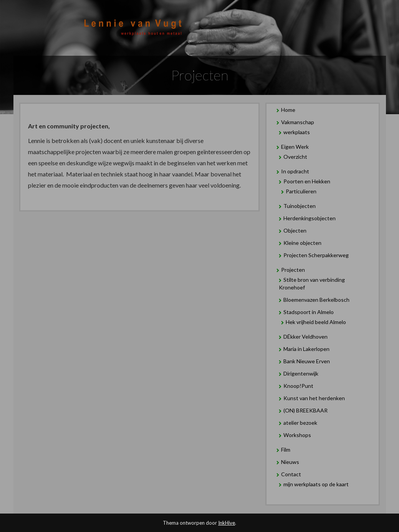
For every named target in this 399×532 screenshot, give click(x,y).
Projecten (293, 270)
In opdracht (295, 171)
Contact (291, 474)
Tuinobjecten (300, 206)
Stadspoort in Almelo (309, 312)
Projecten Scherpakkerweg (316, 255)
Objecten (295, 230)
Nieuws (290, 462)
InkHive (227, 523)
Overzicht (295, 157)
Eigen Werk (295, 147)
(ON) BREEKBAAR (305, 410)
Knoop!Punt (298, 386)
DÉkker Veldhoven (305, 337)
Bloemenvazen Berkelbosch (316, 300)
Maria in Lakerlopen (306, 349)
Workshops (297, 435)
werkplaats (297, 132)
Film (286, 450)
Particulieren (301, 191)
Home (288, 110)
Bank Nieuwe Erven (307, 361)
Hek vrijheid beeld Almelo (316, 322)
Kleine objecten (302, 243)
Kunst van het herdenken (314, 398)
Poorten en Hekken (307, 181)
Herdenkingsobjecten (310, 218)
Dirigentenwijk (301, 373)
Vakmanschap (298, 122)
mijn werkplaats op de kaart (316, 484)
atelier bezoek (300, 423)
